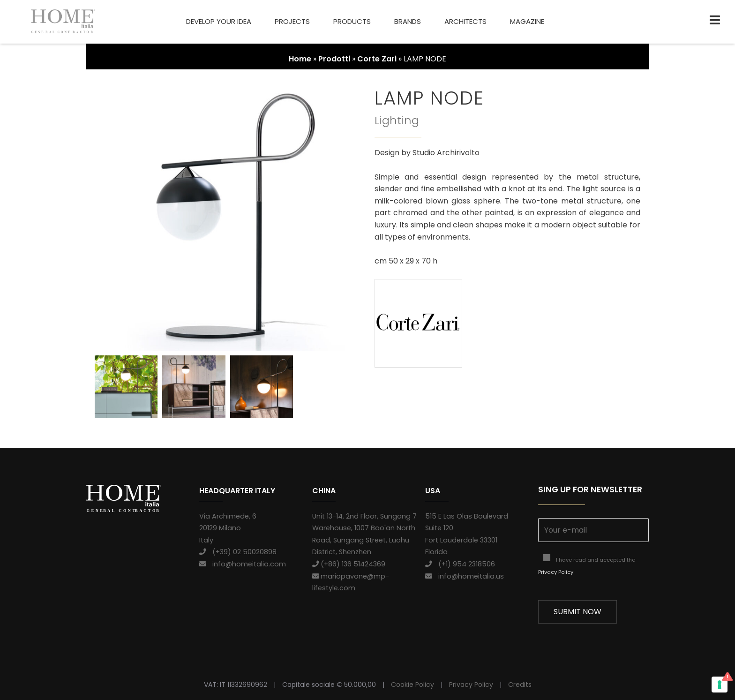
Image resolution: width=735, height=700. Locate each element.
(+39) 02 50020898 (238, 552)
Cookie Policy (412, 685)
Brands (408, 21)
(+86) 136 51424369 (349, 564)
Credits (520, 685)
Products (352, 21)
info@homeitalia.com (243, 564)
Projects (292, 21)
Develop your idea (219, 21)
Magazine (527, 21)
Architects (465, 21)
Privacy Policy (556, 572)
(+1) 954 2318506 (460, 564)
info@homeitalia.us (465, 576)
